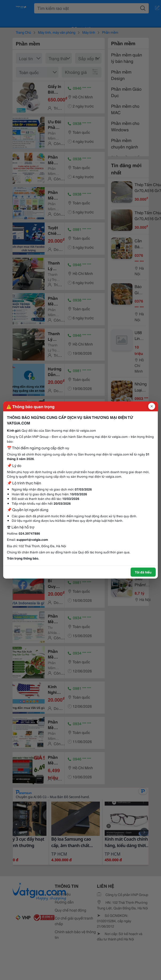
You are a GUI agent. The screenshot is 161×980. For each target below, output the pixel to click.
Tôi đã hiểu (143, 572)
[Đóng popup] (152, 406)
